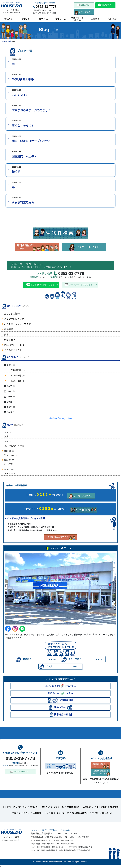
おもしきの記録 (12, 314)
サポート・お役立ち (78, 19)
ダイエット (10, 473)
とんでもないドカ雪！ (15, 446)
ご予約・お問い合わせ (102, 813)
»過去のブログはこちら (60, 418)
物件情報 (9, 329)
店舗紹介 (95, 19)
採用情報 (112, 19)
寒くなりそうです (23, 126)
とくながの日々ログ (14, 319)
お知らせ (25, 813)
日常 (6, 335)
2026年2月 (16, 376)
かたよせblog (11, 340)
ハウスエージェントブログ (17, 324)
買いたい (9, 19)
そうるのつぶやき (13, 350)
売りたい (26, 19)
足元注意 (9, 464)
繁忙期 (16, 172)
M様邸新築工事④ (23, 79)
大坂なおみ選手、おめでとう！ (31, 110)
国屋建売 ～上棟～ (24, 156)
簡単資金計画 (73, 807)
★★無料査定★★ (23, 203)
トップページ (9, 807)
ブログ (15, 813)
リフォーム (61, 19)
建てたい (43, 19)
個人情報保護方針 (80, 813)
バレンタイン (20, 95)
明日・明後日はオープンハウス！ (33, 141)
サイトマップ (62, 813)
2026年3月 (16, 370)
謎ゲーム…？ (11, 455)
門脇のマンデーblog (14, 345)
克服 (6, 436)
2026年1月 (16, 381)
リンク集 (49, 813)
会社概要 (37, 813)
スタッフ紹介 (101, 807)
